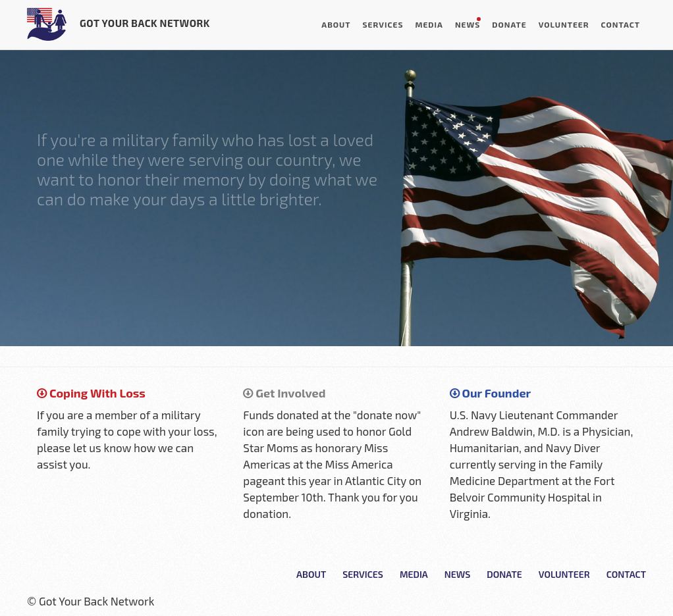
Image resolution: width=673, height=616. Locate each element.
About (336, 24)
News (468, 24)
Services (383, 24)
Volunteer (564, 24)
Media (429, 24)
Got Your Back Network (119, 24)
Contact (621, 24)
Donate (509, 24)
